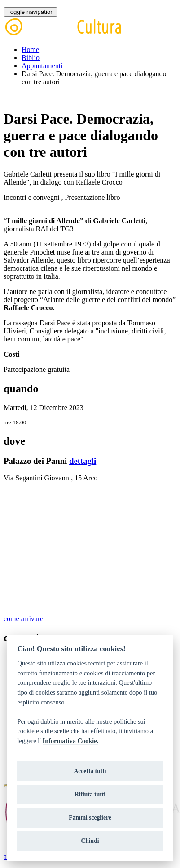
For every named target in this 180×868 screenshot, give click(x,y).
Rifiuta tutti (90, 794)
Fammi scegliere (90, 818)
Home (30, 50)
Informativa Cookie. (71, 741)
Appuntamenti (42, 66)
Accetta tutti (90, 771)
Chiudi (90, 841)
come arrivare (23, 619)
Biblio (31, 58)
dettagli (83, 461)
